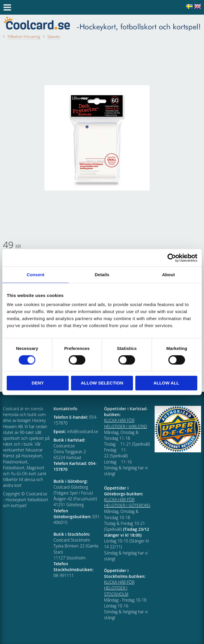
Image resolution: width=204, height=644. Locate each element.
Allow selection (102, 383)
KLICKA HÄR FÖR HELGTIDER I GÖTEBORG (127, 503)
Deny (38, 383)
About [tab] (168, 275)
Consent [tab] (36, 275)
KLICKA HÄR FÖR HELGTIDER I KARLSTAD (126, 423)
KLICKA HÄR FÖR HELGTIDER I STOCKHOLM (119, 588)
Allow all (166, 383)
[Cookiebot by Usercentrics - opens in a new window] (172, 258)
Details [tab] (102, 275)
